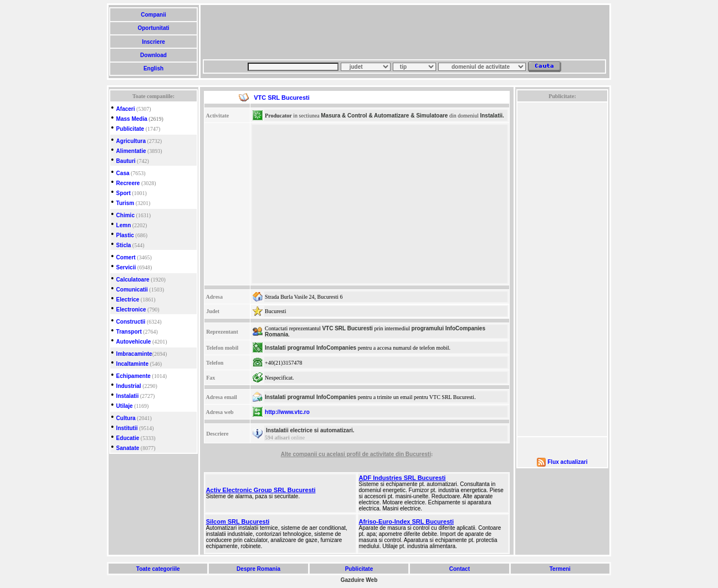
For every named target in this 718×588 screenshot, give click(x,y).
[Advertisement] (404, 32)
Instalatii (128, 396)
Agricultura (131, 141)
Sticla (124, 245)
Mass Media (132, 119)
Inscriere (153, 42)
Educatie (128, 438)
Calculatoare (133, 280)
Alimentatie (131, 151)
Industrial (129, 386)
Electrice (128, 300)
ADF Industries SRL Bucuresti (402, 478)
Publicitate (130, 129)
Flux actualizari (567, 462)
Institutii (127, 428)
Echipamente (134, 376)
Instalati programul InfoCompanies (311, 348)
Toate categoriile (158, 569)
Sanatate (128, 448)
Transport (129, 332)
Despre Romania (258, 569)
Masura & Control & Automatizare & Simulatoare (384, 116)
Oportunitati (154, 28)
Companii (153, 15)
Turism (125, 203)
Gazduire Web (359, 580)
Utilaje (125, 406)
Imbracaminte (134, 354)
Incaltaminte (132, 364)
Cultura (126, 418)
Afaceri (126, 109)
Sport (124, 193)
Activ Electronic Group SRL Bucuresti (261, 490)
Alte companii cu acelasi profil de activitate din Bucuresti (356, 454)
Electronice (131, 310)
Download (153, 55)
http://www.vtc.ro (287, 412)
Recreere (128, 183)
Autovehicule (134, 342)
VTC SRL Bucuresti (347, 328)
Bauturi (126, 161)
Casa (123, 173)
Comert (126, 257)
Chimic (125, 215)
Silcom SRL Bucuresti (238, 521)
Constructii (131, 322)
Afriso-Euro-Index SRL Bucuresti (407, 521)
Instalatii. (492, 116)
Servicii (126, 267)
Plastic (125, 235)
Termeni (560, 569)
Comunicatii (132, 290)
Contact (460, 569)
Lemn (124, 225)
